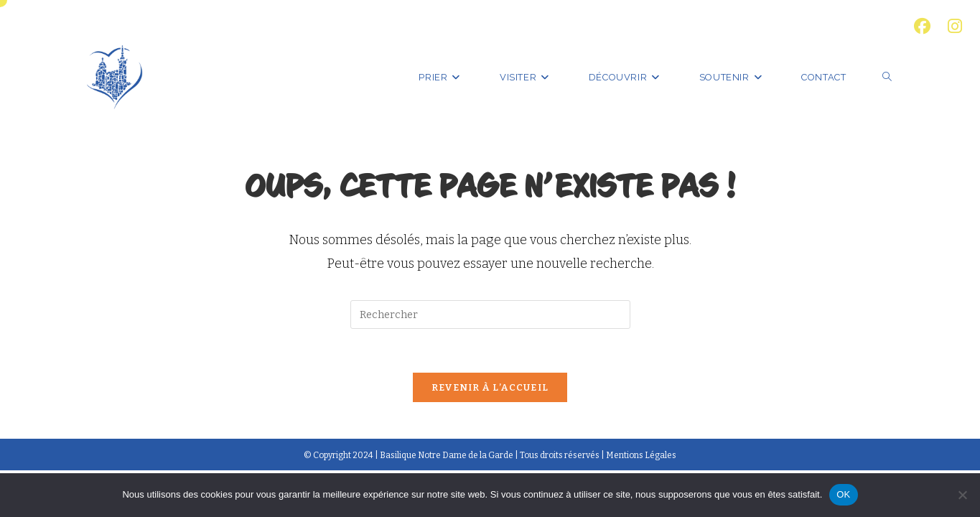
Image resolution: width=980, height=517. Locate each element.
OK (843, 494)
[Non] (962, 495)
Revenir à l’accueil (490, 387)
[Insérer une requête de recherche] (490, 315)
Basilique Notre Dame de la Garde (447, 455)
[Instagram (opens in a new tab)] (951, 26)
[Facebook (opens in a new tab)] (922, 26)
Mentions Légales (641, 455)
